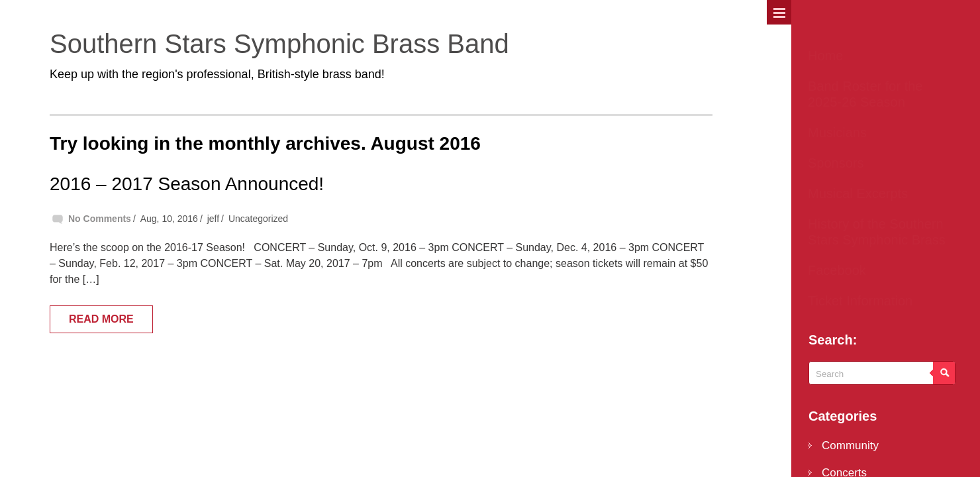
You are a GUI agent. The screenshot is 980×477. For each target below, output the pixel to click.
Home (825, 56)
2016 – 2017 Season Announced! (187, 184)
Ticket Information (860, 301)
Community (850, 446)
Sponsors (836, 163)
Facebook (837, 270)
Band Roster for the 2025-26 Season (865, 94)
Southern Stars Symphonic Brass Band (279, 44)
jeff (213, 219)
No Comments (100, 219)
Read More (101, 319)
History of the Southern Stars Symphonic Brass (877, 232)
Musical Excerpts (858, 193)
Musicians (837, 132)
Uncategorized (258, 219)
